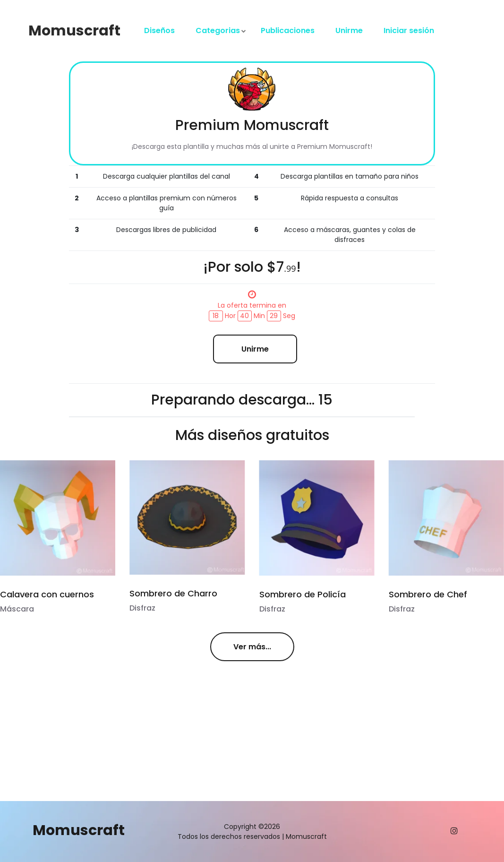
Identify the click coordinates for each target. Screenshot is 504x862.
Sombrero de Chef (427, 594)
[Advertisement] (139, 737)
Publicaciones (288, 30)
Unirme (349, 30)
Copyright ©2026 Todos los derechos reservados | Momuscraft (252, 832)
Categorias (218, 30)
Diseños (159, 30)
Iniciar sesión (409, 30)
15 (325, 400)
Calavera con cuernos (47, 594)
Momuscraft (74, 31)
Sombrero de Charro (173, 593)
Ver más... (252, 647)
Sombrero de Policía (302, 594)
